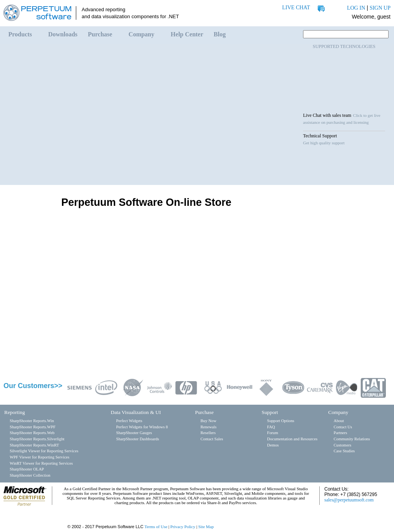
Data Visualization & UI (136, 412)
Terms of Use (156, 527)
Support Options (281, 421)
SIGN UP (380, 8)
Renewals (208, 427)
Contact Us (343, 427)
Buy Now (208, 421)
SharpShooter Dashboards (138, 439)
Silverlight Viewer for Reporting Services (44, 451)
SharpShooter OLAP (27, 469)
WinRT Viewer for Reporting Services (41, 463)
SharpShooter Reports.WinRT (34, 445)
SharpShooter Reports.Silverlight (37, 439)
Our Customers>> (33, 386)
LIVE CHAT (296, 8)
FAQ (271, 427)
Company (141, 34)
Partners (340, 433)
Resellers (208, 433)
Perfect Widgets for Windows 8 (142, 427)
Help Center (187, 34)
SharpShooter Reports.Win (32, 421)
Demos (273, 445)
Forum (272, 433)
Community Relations (352, 439)
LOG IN (356, 8)
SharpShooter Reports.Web (32, 433)
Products (20, 34)
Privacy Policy (183, 527)
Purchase (100, 34)
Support (270, 412)
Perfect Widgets (129, 421)
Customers (343, 445)
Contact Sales (212, 439)
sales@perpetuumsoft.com (349, 500)
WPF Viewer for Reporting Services (39, 457)
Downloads (63, 34)
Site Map (206, 527)
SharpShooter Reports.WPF (33, 427)
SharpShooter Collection (30, 475)
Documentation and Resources (292, 439)
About (339, 421)
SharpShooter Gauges (134, 433)
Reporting (15, 412)
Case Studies (344, 451)
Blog (220, 34)
